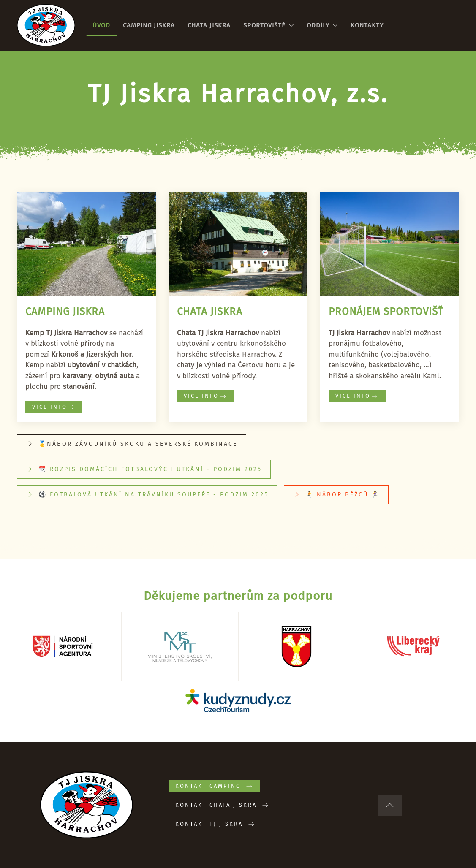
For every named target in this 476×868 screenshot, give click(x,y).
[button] (390, 805)
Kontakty (367, 25)
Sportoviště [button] (269, 25)
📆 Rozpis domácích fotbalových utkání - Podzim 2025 (144, 469)
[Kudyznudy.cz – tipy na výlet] (238, 700)
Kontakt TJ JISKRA (215, 824)
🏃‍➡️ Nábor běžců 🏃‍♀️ (336, 494)
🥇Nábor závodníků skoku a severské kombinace (132, 444)
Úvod (101, 25)
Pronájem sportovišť (386, 312)
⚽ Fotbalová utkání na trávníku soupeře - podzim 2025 (147, 494)
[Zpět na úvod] (46, 25)
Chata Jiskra (209, 25)
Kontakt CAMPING (214, 786)
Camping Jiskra (149, 25)
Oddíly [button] (322, 25)
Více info (54, 407)
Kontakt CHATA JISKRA (222, 805)
